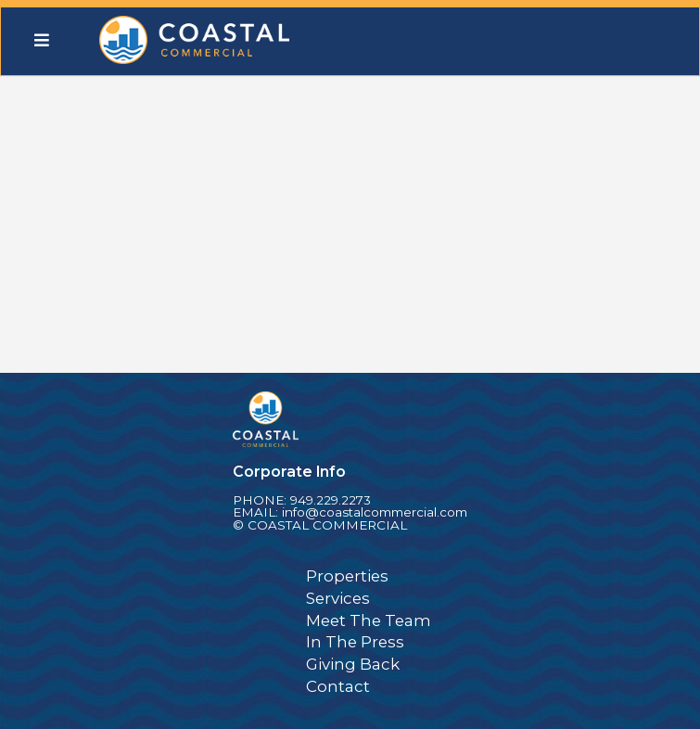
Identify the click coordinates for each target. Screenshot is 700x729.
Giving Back (353, 664)
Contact (338, 686)
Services (338, 598)
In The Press (355, 642)
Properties (347, 576)
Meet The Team (369, 620)
